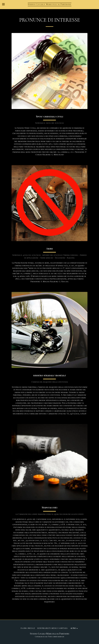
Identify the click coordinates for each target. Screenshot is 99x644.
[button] (3, 4)
